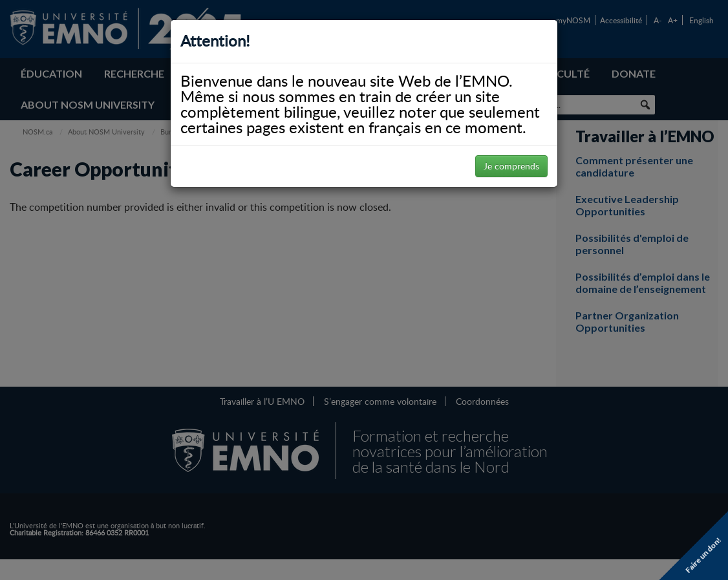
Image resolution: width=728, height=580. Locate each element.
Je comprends (511, 166)
